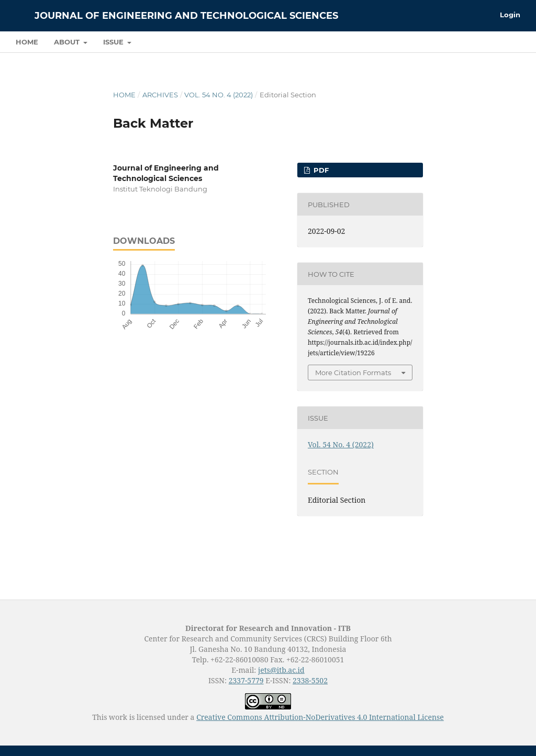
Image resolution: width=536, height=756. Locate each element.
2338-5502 (310, 680)
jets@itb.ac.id (281, 670)
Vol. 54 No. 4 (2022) (219, 95)
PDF (320, 170)
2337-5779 (246, 680)
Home (27, 42)
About (68, 42)
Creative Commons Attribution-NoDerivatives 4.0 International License (320, 717)
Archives (160, 95)
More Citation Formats (353, 373)
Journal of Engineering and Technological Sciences (186, 16)
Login (510, 15)
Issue (114, 42)
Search (497, 42)
